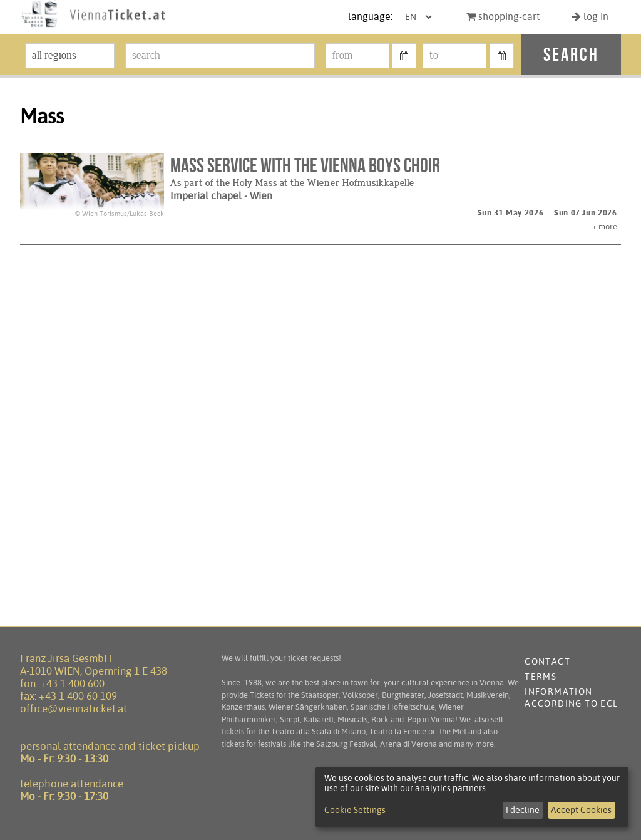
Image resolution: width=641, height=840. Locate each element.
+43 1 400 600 (72, 683)
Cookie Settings (355, 810)
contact (547, 661)
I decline (523, 810)
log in (590, 17)
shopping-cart (503, 17)
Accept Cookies (581, 810)
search (571, 54)
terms (541, 677)
